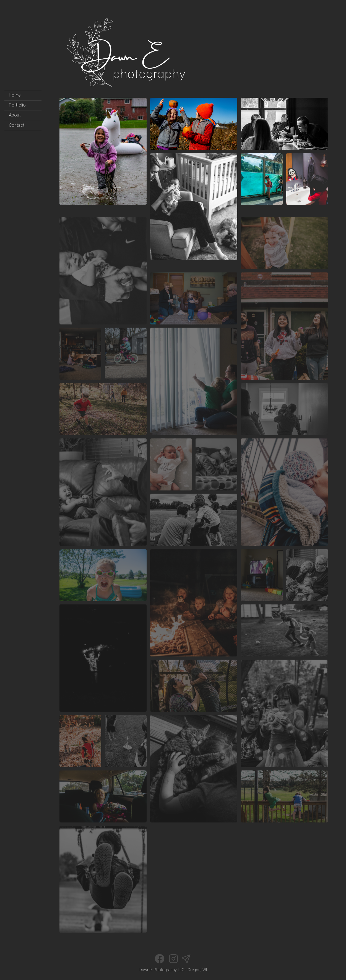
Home (15, 95)
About (15, 115)
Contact (17, 125)
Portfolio (17, 105)
